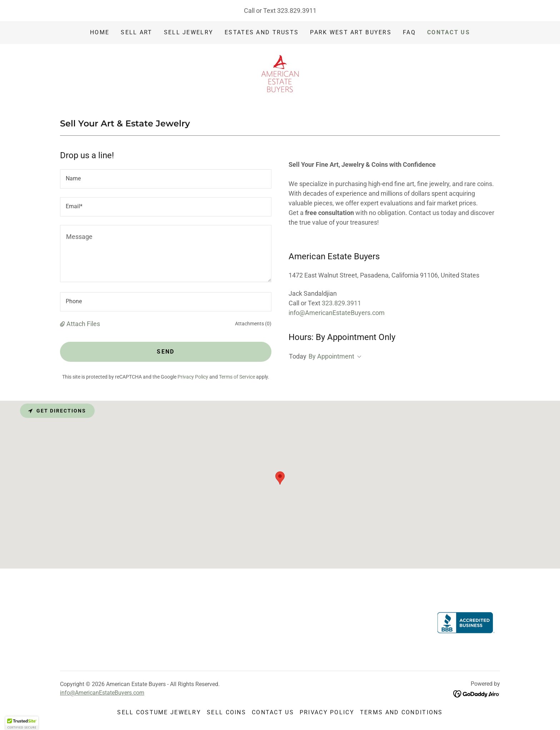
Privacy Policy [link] (193, 377)
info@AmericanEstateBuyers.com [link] (337, 313)
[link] (280, 73)
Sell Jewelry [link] (189, 32)
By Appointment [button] (331, 356)
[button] (63, 324)
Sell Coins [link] (226, 712)
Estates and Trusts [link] (262, 32)
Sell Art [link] (136, 32)
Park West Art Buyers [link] (351, 32)
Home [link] (100, 32)
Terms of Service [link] (237, 377)
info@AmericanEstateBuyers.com (102, 693)
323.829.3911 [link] (297, 11)
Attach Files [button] (83, 324)
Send (166, 352)
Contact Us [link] (449, 32)
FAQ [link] (409, 32)
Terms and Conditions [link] (401, 712)
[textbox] (166, 179)
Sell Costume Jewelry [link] (159, 712)
